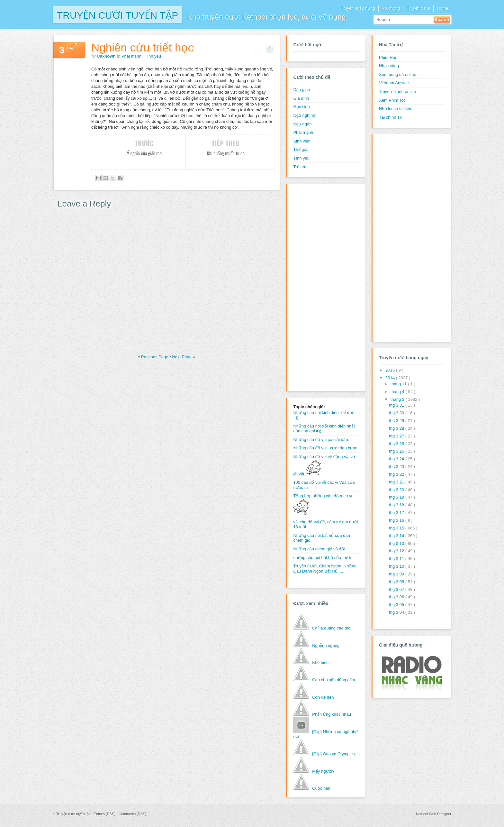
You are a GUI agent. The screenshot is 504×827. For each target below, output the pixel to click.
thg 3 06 (397, 597)
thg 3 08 (397, 582)
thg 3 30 (397, 413)
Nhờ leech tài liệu (395, 109)
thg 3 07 (397, 589)
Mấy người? (323, 771)
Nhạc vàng (389, 66)
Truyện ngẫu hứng (358, 8)
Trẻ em (300, 167)
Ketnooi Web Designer (434, 814)
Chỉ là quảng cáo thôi (332, 628)
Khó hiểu (320, 662)
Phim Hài (387, 57)
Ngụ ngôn (302, 124)
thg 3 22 (397, 474)
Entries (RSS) (105, 814)
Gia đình (301, 98)
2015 (391, 370)
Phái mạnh (132, 56)
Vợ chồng (391, 8)
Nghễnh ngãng (326, 645)
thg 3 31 (397, 405)
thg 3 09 (397, 574)
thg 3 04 (397, 612)
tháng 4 (398, 392)
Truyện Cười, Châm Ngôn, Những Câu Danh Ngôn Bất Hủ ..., (325, 569)
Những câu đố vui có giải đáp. (321, 440)
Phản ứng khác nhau (332, 714)
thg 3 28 (397, 428)
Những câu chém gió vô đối (319, 549)
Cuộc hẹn (321, 788)
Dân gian (301, 90)
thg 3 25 (397, 451)
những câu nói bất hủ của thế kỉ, (323, 558)
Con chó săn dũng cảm (333, 680)
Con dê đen (323, 697)
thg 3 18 (397, 505)
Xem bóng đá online (398, 74)
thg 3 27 (397, 436)
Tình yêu (153, 56)
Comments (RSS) (132, 814)
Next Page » (184, 357)
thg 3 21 (397, 482)
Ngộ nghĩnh (304, 115)
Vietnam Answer (394, 83)
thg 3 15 (397, 528)
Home (442, 8)
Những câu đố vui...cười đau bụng (325, 448)
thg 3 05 (397, 605)
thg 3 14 (397, 536)
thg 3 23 (397, 467)
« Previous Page (153, 357)
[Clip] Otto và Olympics (333, 754)
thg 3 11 (397, 559)
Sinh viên (302, 141)
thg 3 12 (397, 551)
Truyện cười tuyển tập (117, 15)
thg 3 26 (397, 444)
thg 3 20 (397, 490)
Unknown (107, 56)
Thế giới (301, 149)
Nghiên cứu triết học (142, 47)
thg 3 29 (397, 421)
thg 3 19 (397, 497)
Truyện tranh (418, 8)
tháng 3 (398, 399)
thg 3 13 (397, 543)
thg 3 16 (397, 520)
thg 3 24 (397, 459)
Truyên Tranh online (397, 92)
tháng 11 (399, 384)
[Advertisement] (319, 287)
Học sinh (301, 107)
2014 (391, 378)
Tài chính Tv (390, 117)
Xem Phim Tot (392, 100)
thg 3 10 (397, 566)
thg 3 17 (397, 513)
